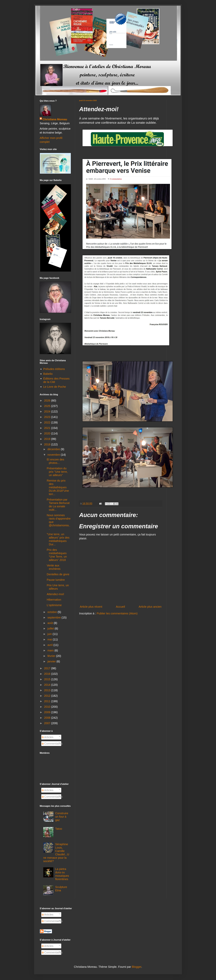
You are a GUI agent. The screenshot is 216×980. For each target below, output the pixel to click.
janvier (52, 661)
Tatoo (59, 829)
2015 (48, 679)
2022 (48, 422)
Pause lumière (56, 580)
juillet (51, 628)
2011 (48, 701)
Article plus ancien (150, 607)
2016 (48, 674)
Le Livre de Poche (55, 387)
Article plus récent (91, 607)
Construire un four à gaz (62, 817)
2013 (48, 690)
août (51, 623)
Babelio (48, 374)
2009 (48, 712)
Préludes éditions (54, 369)
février (52, 656)
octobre (53, 612)
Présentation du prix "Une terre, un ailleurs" (57, 472)
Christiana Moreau (55, 119)
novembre (54, 455)
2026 (48, 400)
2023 (48, 417)
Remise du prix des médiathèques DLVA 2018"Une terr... (58, 487)
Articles (48, 737)
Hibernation (54, 600)
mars (51, 650)
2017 (48, 668)
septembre (54, 617)
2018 (48, 444)
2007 (48, 723)
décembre (54, 449)
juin (50, 634)
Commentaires (52, 744)
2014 (48, 685)
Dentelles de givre (58, 574)
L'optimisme (54, 605)
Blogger (137, 967)
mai (50, 639)
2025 (48, 406)
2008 (48, 718)
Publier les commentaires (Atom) (117, 613)
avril (50, 645)
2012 (48, 696)
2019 (48, 439)
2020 (48, 433)
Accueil (120, 607)
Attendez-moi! (55, 594)
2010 (48, 707)
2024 (48, 411)
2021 (48, 428)
